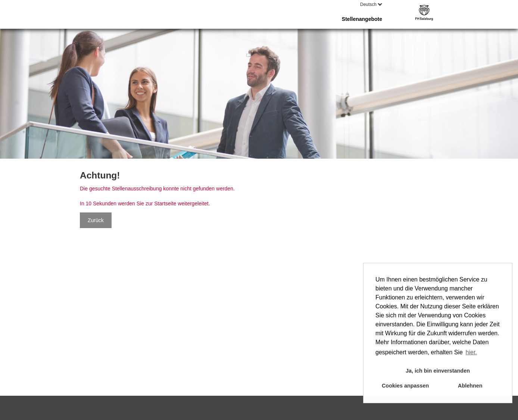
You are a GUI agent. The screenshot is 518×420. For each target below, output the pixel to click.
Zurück (96, 220)
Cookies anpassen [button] (405, 386)
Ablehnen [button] (470, 386)
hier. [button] (471, 352)
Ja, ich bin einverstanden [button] (438, 371)
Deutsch (371, 4)
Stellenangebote (362, 19)
